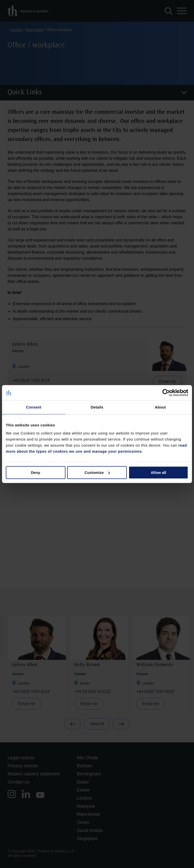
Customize (97, 472)
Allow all (159, 472)
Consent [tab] (34, 407)
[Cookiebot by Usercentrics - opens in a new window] (166, 393)
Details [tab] (97, 407)
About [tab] (160, 407)
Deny (35, 472)
